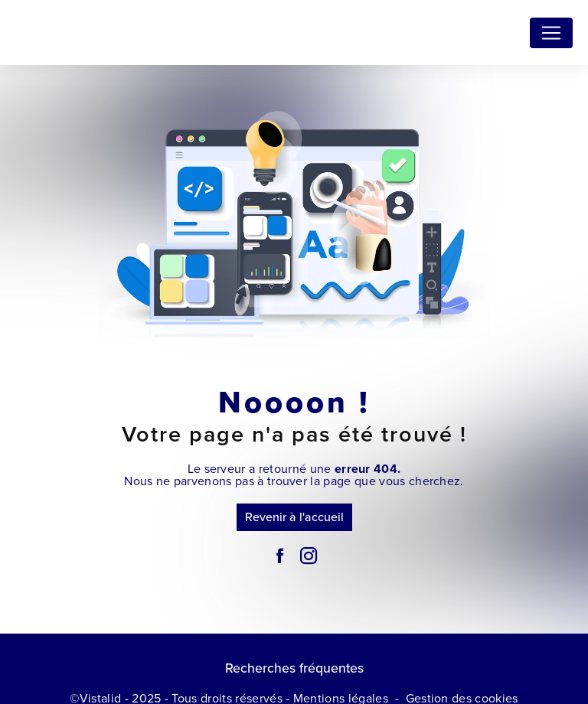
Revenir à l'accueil (294, 517)
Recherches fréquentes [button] (294, 668)
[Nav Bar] (551, 33)
